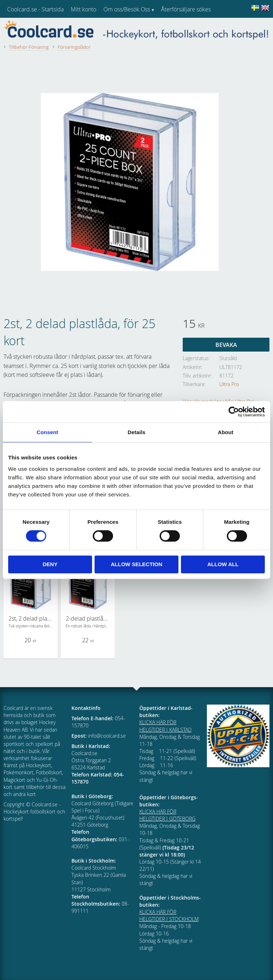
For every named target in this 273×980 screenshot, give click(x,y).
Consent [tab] (47, 432)
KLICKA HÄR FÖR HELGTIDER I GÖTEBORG (167, 815)
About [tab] (226, 432)
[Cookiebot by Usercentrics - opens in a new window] (234, 412)
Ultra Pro (229, 384)
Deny (50, 564)
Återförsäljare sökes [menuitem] (186, 9)
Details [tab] (136, 432)
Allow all (223, 564)
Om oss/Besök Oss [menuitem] (127, 9)
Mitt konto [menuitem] (84, 9)
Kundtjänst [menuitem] (174, 28)
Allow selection (136, 564)
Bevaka (226, 345)
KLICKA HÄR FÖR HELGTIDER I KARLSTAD (165, 726)
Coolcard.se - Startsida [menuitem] (35, 9)
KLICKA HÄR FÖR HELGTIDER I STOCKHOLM (169, 915)
